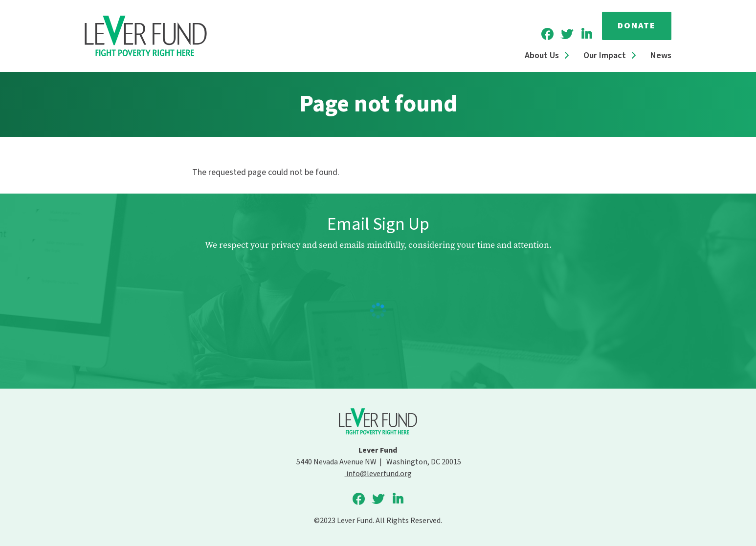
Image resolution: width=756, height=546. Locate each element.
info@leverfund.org (378, 474)
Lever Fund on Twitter (567, 34)
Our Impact (605, 55)
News (661, 55)
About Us (542, 55)
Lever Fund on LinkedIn (586, 34)
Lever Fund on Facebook (547, 34)
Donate (637, 26)
